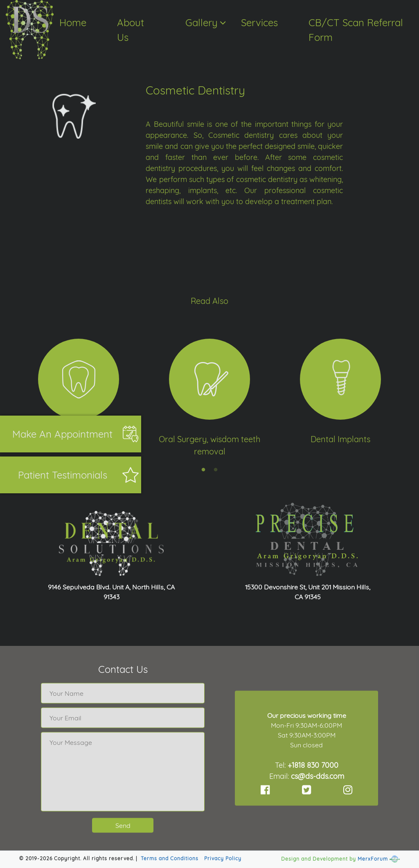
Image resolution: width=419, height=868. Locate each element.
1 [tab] (203, 470)
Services (259, 22)
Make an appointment (62, 434)
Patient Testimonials (63, 475)
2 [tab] (216, 470)
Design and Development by (319, 859)
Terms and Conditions (170, 858)
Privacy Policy (223, 858)
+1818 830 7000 (313, 765)
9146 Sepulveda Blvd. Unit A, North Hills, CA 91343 (111, 592)
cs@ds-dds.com (318, 776)
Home (73, 22)
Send (123, 825)
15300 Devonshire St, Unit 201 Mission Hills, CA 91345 (308, 592)
